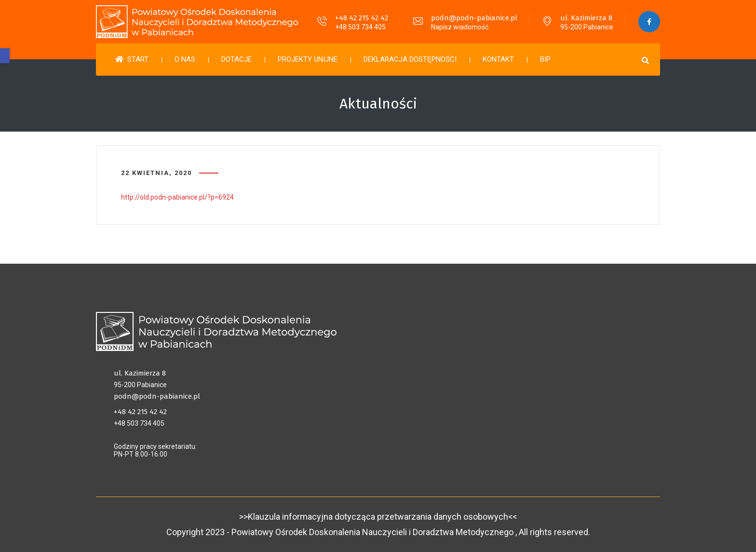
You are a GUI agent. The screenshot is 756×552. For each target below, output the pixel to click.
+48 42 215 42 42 (362, 18)
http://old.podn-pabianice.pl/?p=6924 (177, 197)
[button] (5, 56)
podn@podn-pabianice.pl (474, 18)
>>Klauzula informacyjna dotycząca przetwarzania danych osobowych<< (378, 517)
